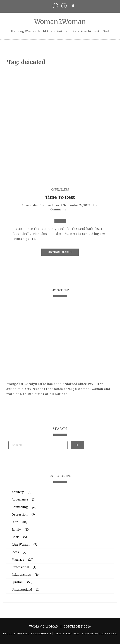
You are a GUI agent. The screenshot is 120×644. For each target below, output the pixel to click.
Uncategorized (22, 590)
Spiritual (17, 582)
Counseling (60, 189)
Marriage (18, 560)
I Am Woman (21, 545)
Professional (20, 567)
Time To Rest (60, 197)
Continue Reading (60, 252)
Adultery (18, 492)
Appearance (20, 499)
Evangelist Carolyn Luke (41, 205)
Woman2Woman (60, 22)
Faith (15, 522)
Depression (20, 514)
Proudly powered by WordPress (28, 634)
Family (16, 529)
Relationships (21, 575)
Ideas (15, 552)
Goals (15, 537)
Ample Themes (105, 634)
